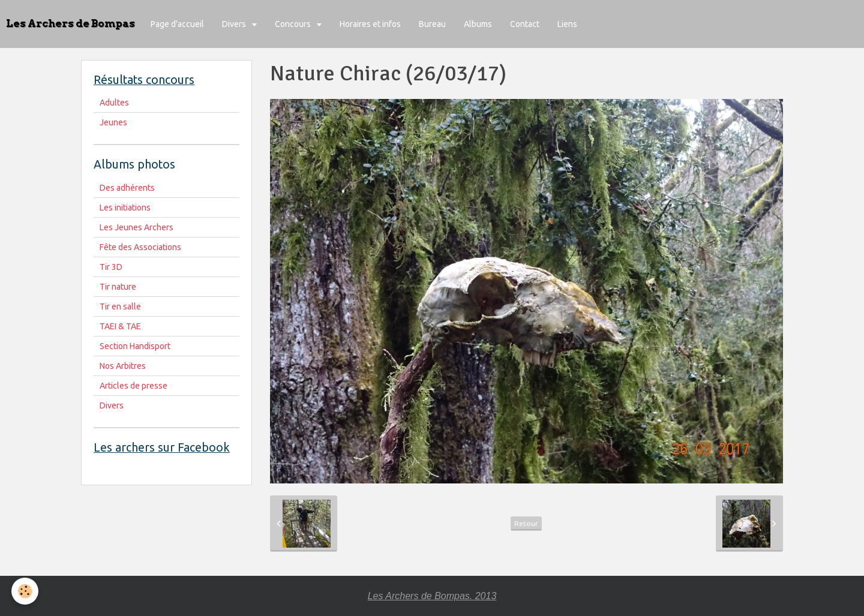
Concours (294, 24)
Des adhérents (127, 188)
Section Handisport (135, 346)
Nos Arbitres (123, 366)
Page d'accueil (177, 24)
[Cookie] (25, 591)
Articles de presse (133, 386)
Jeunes (113, 122)
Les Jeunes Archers (136, 227)
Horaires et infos (370, 24)
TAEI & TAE (120, 326)
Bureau (432, 24)
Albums (478, 24)
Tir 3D (111, 267)
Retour (526, 523)
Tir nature (118, 287)
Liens (567, 24)
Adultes (114, 103)
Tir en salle (120, 307)
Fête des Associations (140, 247)
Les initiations (125, 208)
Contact (525, 24)
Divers (235, 24)
